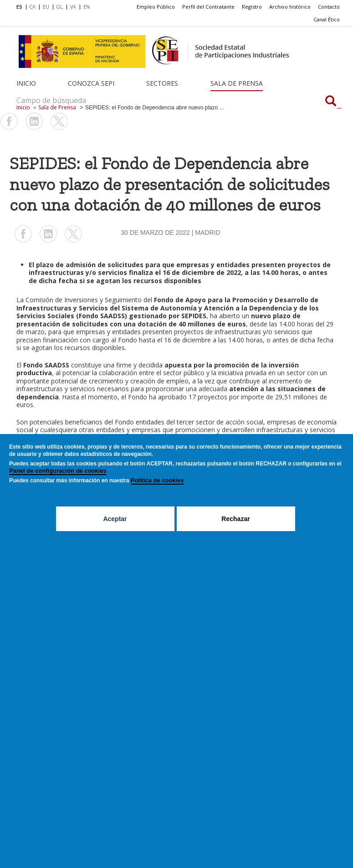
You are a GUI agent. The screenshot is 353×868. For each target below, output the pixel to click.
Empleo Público (156, 7)
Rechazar (235, 519)
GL (60, 7)
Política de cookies (157, 480)
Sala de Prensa (237, 83)
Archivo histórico (290, 7)
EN (87, 7)
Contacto (329, 7)
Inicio (26, 83)
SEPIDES (194, 316)
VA (73, 7)
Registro (252, 7)
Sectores (162, 83)
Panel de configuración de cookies (58, 471)
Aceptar (115, 519)
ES (19, 7)
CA (33, 7)
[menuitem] (21, 7)
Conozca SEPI (91, 83)
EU (46, 7)
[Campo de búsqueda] (331, 102)
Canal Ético (327, 19)
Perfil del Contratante (208, 7)
